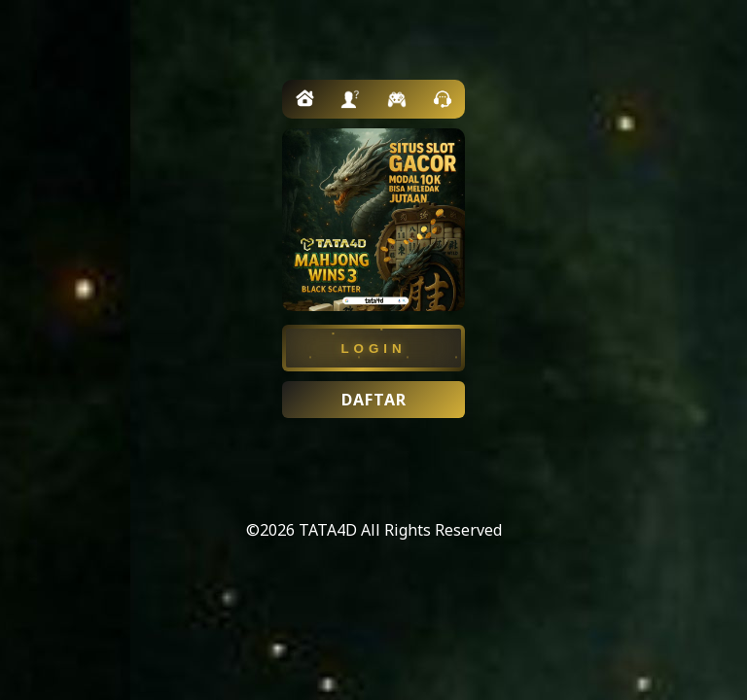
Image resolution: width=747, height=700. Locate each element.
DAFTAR (374, 400)
